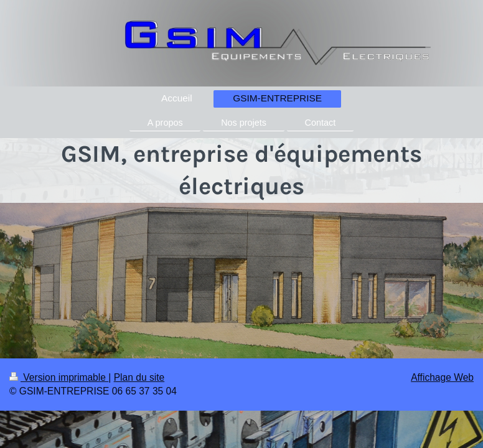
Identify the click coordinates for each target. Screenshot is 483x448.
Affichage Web (442, 377)
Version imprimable (59, 377)
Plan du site (139, 377)
